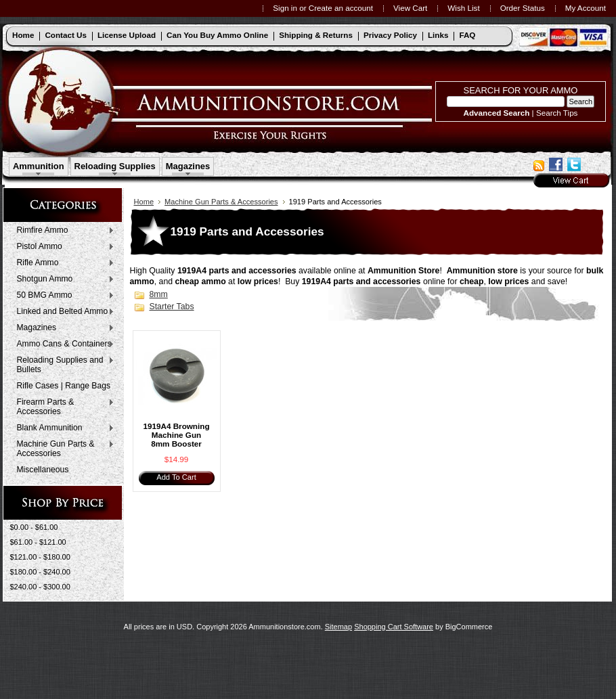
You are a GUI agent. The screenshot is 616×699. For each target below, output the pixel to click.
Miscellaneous (43, 470)
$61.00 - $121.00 (38, 542)
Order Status (523, 8)
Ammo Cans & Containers (63, 344)
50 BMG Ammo (63, 296)
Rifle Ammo (63, 263)
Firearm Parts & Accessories (63, 407)
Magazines (188, 166)
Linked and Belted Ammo (63, 312)
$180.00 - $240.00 (40, 572)
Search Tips (557, 113)
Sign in (285, 8)
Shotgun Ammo (63, 279)
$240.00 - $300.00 (40, 587)
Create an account (341, 8)
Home (144, 202)
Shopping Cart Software (394, 627)
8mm (159, 294)
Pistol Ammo (63, 247)
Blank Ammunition (63, 428)
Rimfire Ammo (63, 231)
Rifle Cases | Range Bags (64, 386)
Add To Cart (176, 477)
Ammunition (39, 166)
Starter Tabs (172, 307)
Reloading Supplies (115, 166)
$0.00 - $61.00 (34, 527)
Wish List (463, 8)
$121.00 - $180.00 (40, 557)
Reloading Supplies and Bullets (63, 365)
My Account (586, 8)
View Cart (410, 8)
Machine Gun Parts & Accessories (63, 449)
